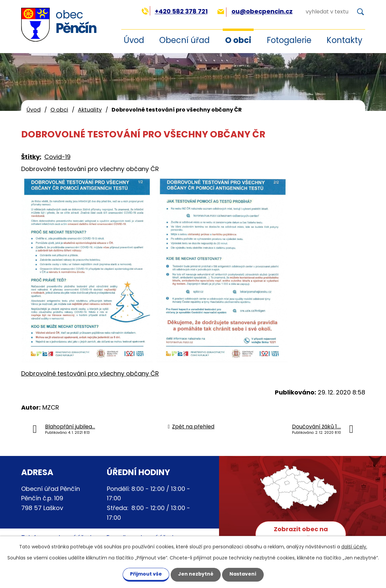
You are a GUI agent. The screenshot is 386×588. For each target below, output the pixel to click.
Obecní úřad (184, 40)
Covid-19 (57, 157)
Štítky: (31, 157)
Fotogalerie (289, 40)
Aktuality (90, 110)
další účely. (354, 547)
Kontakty (345, 40)
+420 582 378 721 (175, 11)
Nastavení (243, 574)
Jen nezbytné (196, 574)
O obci (238, 40)
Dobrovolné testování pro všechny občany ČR (90, 373)
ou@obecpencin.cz (255, 11)
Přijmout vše (146, 574)
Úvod (34, 110)
